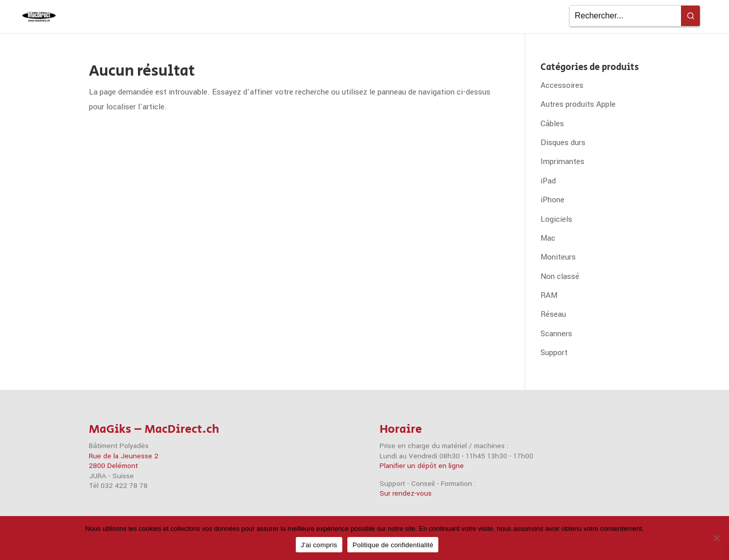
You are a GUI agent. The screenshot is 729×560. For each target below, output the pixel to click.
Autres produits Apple (578, 104)
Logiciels (556, 219)
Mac (548, 238)
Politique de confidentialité (393, 545)
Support (554, 353)
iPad (548, 181)
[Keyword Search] (625, 16)
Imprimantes (562, 161)
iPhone (552, 200)
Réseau (553, 314)
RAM (549, 295)
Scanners (556, 334)
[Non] (716, 538)
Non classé (560, 276)
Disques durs (563, 143)
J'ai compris (319, 545)
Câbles (552, 124)
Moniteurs (558, 257)
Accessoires (562, 85)
